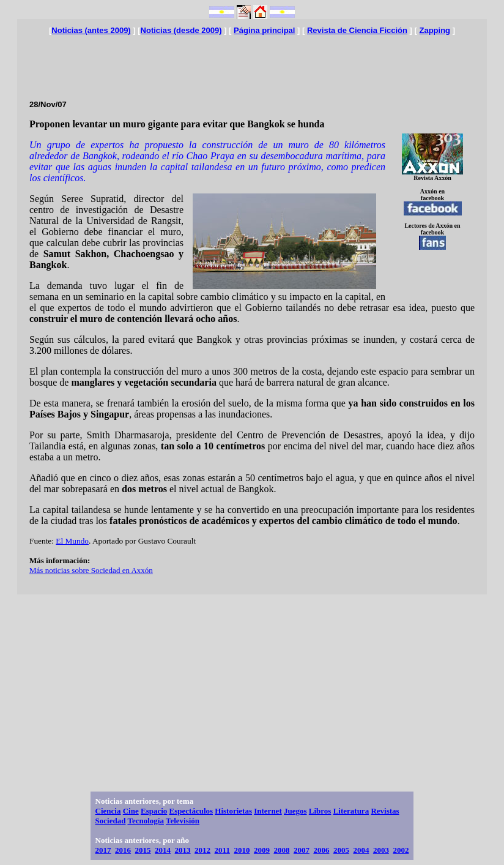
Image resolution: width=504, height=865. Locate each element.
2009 (262, 850)
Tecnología (145, 821)
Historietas (233, 811)
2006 (321, 850)
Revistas (385, 811)
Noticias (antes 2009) (91, 30)
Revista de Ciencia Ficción (357, 30)
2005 (341, 850)
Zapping (435, 30)
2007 (302, 850)
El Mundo (72, 541)
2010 (242, 850)
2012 (202, 850)
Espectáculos (191, 811)
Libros (320, 811)
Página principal (264, 30)
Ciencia (108, 811)
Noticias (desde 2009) (181, 30)
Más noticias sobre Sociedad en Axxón (91, 570)
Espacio (154, 811)
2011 (222, 850)
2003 (381, 850)
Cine (131, 811)
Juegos (295, 811)
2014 (163, 850)
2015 (143, 850)
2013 (183, 850)
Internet (268, 811)
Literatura (351, 811)
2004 (361, 850)
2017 (103, 850)
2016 (123, 850)
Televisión (183, 821)
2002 (401, 850)
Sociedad (111, 821)
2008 (281, 850)
